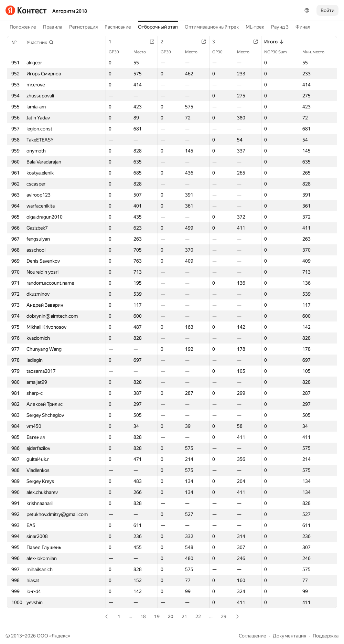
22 (198, 616)
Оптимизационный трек (212, 27)
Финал (303, 27)
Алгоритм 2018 (70, 11)
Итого (274, 42)
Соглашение (252, 636)
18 (143, 616)
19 (157, 616)
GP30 (117, 52)
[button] (40, 42)
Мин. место (317, 52)
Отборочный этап (158, 27)
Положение (23, 27)
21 (184, 616)
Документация (289, 636)
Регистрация (83, 27)
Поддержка (326, 636)
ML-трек (255, 27)
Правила (53, 27)
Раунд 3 (280, 27)
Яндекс (60, 636)
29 (224, 616)
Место (143, 52)
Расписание (118, 27)
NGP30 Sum (279, 52)
